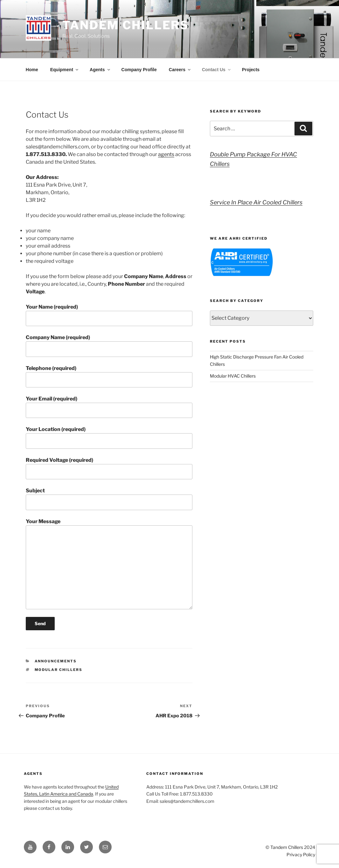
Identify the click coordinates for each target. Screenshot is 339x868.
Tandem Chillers (126, 25)
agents (166, 154)
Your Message (109, 564)
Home (32, 70)
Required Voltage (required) (109, 468)
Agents (100, 70)
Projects (251, 70)
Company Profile (139, 70)
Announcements (56, 661)
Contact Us (217, 70)
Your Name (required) (109, 315)
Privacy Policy (301, 854)
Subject (109, 499)
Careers (180, 70)
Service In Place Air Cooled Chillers (256, 202)
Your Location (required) (109, 437)
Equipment (65, 70)
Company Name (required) (109, 345)
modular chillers (59, 670)
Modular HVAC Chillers (233, 376)
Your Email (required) (109, 407)
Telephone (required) (109, 376)
